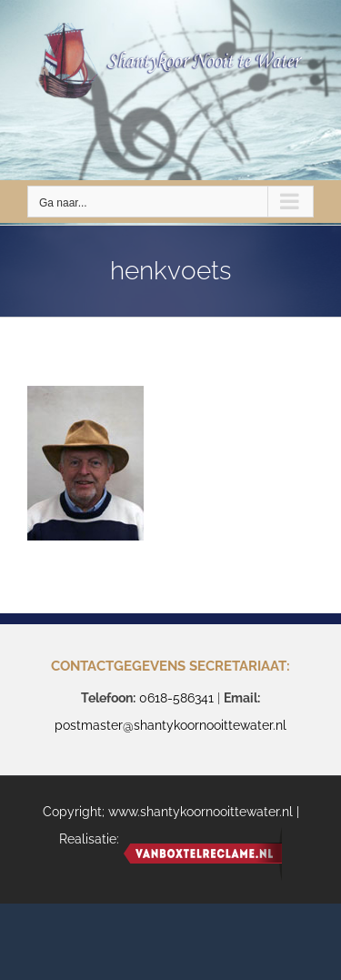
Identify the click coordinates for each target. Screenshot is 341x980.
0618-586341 (176, 698)
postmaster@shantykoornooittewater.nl (170, 725)
